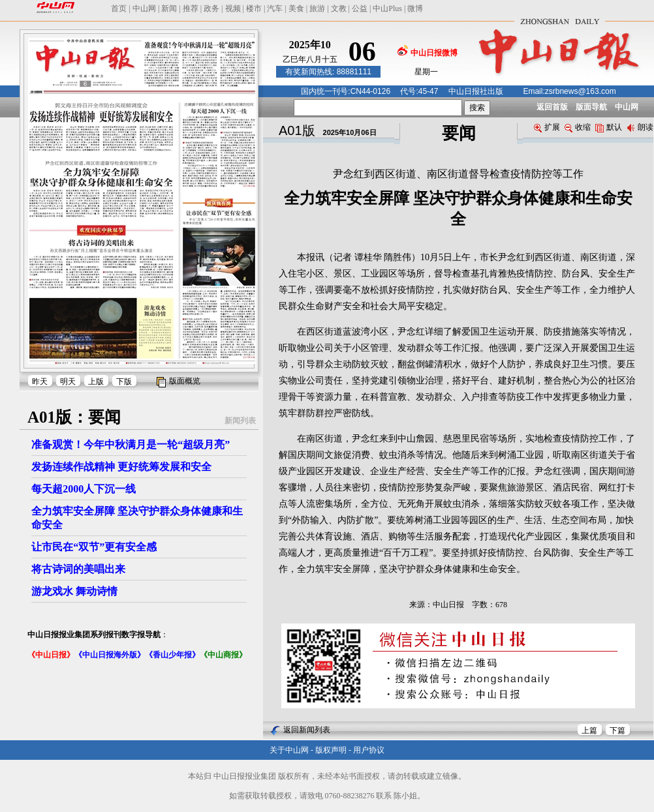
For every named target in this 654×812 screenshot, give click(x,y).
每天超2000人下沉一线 (84, 489)
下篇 (617, 730)
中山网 (144, 8)
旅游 (317, 8)
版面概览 (185, 381)
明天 (68, 382)
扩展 (547, 127)
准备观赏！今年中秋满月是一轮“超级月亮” (131, 444)
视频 (233, 8)
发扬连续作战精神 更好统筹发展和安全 (121, 467)
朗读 (640, 127)
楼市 (254, 8)
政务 (211, 8)
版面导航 (591, 107)
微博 (415, 8)
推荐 (191, 8)
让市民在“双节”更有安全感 (94, 547)
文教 (339, 8)
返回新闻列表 (307, 730)
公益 (360, 8)
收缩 (578, 127)
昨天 (40, 382)
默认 (609, 127)
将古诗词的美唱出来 (78, 569)
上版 (96, 382)
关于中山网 (289, 750)
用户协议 (369, 750)
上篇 (589, 730)
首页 (119, 8)
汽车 (275, 8)
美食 (296, 8)
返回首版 (552, 107)
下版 (124, 382)
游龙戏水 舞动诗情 (74, 591)
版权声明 (331, 750)
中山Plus (387, 8)
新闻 (169, 8)
